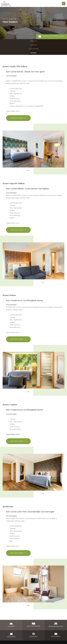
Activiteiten (34, 49)
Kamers (34, 53)
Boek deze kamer (17, 118)
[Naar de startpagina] (6, 3)
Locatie (34, 45)
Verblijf (33, 41)
